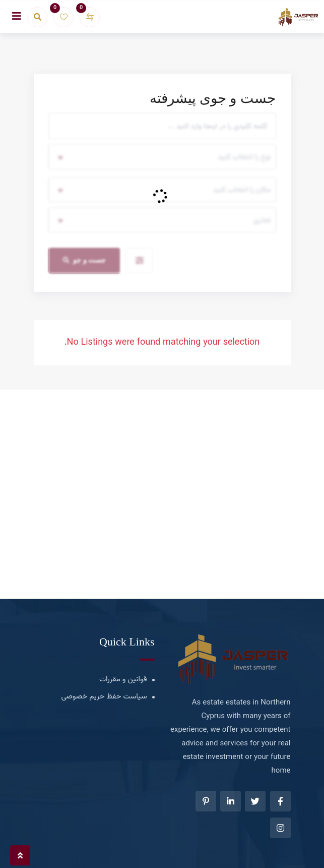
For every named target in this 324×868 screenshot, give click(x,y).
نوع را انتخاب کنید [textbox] (244, 157)
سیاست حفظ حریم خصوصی (104, 697)
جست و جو (85, 260)
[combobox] (162, 157)
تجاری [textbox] (262, 220)
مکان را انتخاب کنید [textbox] (242, 190)
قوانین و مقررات (123, 680)
